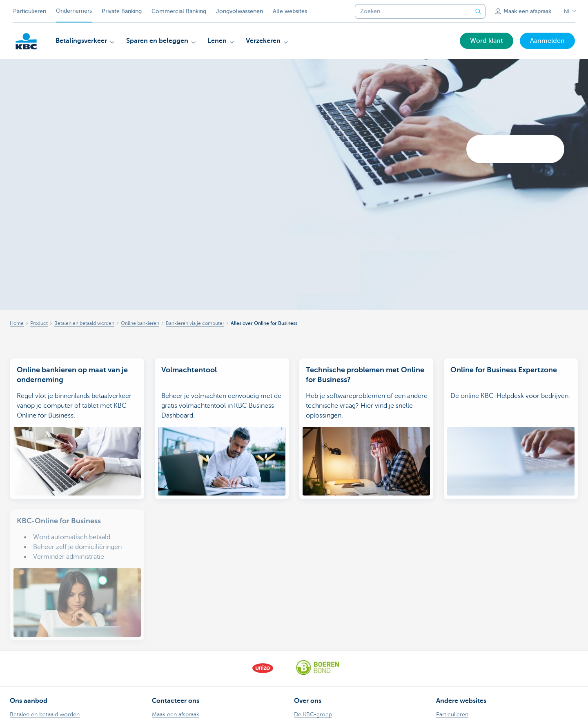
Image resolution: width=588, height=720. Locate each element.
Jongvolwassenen (239, 11)
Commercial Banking (179, 11)
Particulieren (30, 11)
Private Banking (122, 11)
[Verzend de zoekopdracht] (478, 11)
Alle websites (290, 11)
